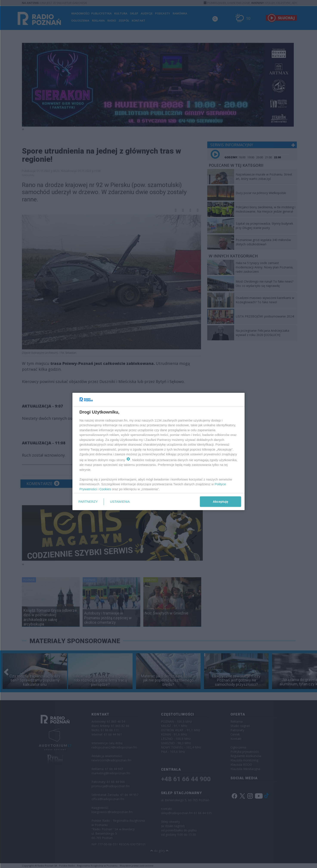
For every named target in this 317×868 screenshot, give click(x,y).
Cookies (105, 489)
